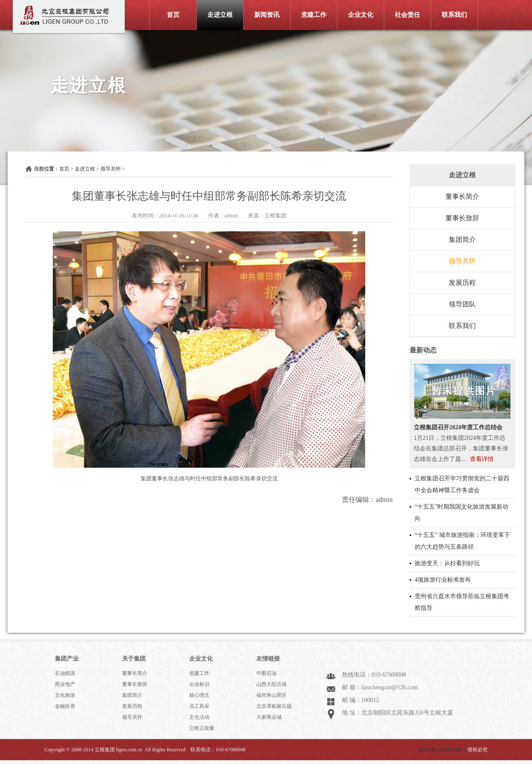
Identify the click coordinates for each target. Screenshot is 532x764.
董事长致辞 (462, 218)
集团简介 (462, 240)
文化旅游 (65, 695)
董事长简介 (462, 196)
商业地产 (65, 684)
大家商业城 (269, 717)
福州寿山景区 (271, 695)
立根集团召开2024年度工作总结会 (458, 427)
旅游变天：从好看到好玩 (447, 563)
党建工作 (314, 15)
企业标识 (199, 684)
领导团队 (462, 304)
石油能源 (65, 673)
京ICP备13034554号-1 (442, 750)
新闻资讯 (267, 15)
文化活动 (199, 717)
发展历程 (462, 283)
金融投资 (65, 706)
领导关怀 (111, 169)
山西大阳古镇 (271, 684)
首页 (173, 15)
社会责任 (407, 15)
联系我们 (454, 15)
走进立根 (220, 15)
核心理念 (199, 695)
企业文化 (361, 15)
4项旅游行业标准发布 (443, 580)
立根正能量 (202, 728)
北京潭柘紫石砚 (274, 706)
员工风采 (199, 706)
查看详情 (482, 459)
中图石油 (266, 673)
